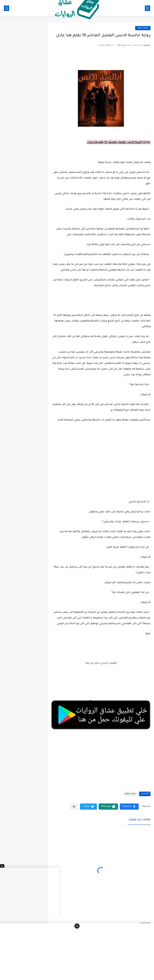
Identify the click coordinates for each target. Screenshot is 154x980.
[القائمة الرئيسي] (147, 8)
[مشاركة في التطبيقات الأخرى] (74, 807)
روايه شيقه (143, 28)
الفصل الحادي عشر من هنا (101, 663)
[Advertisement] (101, 470)
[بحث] (7, 8)
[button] (129, 807)
